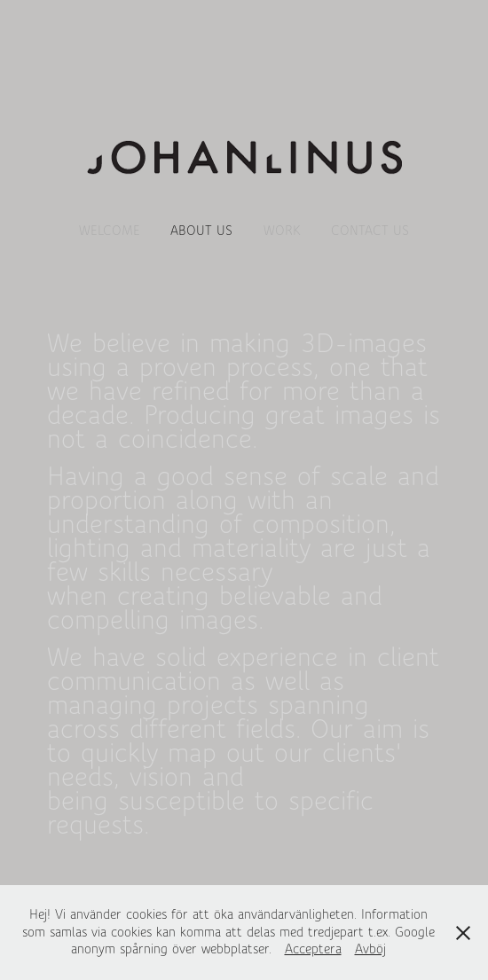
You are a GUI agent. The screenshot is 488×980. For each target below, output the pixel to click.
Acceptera (313, 949)
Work (282, 231)
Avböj (370, 949)
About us (201, 231)
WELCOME (110, 231)
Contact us (370, 231)
